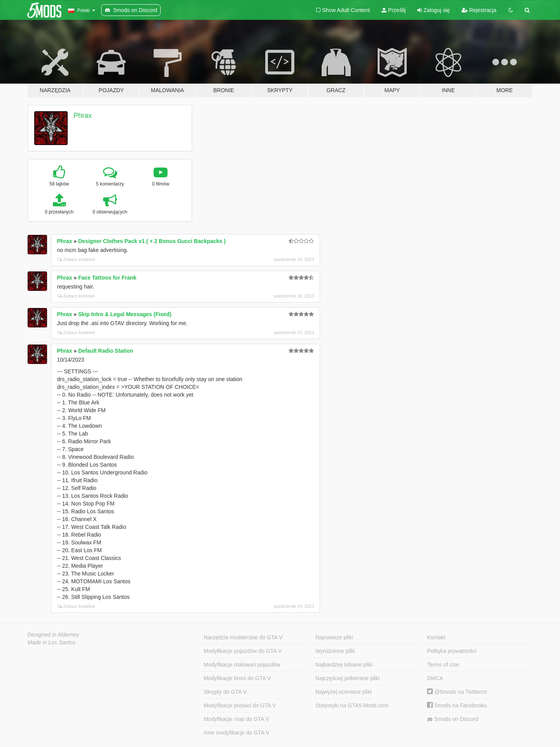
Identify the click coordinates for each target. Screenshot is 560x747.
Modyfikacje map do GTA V (237, 719)
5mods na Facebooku (457, 705)
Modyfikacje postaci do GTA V (240, 705)
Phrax (83, 115)
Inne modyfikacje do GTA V (237, 733)
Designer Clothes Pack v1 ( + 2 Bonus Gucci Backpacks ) (152, 241)
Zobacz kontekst (76, 259)
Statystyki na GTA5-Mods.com (352, 705)
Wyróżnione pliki (335, 651)
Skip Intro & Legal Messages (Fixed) (125, 314)
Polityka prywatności (452, 651)
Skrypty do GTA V (225, 692)
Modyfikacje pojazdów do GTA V (243, 651)
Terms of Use (443, 665)
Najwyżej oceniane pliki (344, 692)
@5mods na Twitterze (457, 692)
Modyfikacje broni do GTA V (237, 678)
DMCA (435, 678)
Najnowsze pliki (334, 637)
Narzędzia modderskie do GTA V (243, 637)
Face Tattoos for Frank (107, 278)
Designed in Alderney (53, 635)
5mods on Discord (453, 719)
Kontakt (436, 637)
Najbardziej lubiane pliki (344, 665)
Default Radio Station (106, 351)
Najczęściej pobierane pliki (347, 678)
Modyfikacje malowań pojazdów (242, 665)
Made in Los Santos (52, 642)
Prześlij (394, 10)
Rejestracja (479, 10)
